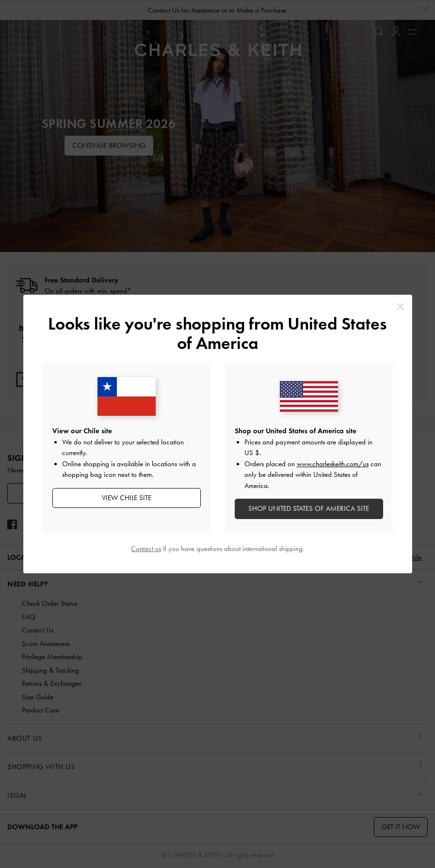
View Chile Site (127, 498)
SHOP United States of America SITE (309, 508)
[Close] (400, 307)
